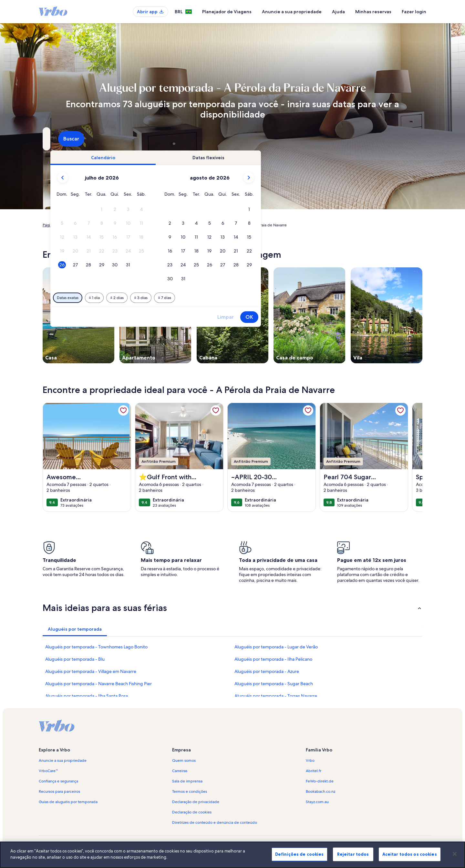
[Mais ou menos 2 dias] (228, 298)
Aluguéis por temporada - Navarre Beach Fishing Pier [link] (98, 684)
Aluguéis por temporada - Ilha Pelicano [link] (273, 659)
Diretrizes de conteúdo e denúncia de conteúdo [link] (215, 822)
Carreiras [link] (180, 771)
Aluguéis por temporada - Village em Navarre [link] (91, 671)
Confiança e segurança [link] (58, 781)
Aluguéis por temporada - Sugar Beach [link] (274, 684)
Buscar (405, 139)
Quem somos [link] (184, 760)
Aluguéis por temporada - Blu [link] (75, 659)
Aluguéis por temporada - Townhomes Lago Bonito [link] (96, 647)
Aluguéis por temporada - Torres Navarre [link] (276, 696)
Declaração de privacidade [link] (196, 802)
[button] (213, 209)
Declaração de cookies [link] (192, 812)
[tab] (214, 158)
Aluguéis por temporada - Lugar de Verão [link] (276, 647)
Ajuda (338, 12)
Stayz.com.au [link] (317, 802)
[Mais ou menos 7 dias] (276, 298)
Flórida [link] (158, 225)
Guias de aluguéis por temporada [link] (68, 802)
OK (361, 317)
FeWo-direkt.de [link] (320, 781)
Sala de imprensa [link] (187, 781)
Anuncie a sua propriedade (292, 12)
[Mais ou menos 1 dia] (206, 298)
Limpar (337, 317)
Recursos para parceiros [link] (59, 791)
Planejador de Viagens (227, 12)
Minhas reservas (373, 12)
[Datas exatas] (179, 298)
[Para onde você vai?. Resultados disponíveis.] (102, 139)
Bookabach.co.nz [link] (320, 791)
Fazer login (414, 12)
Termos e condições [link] (190, 791)
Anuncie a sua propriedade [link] (63, 760)
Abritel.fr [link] (314, 771)
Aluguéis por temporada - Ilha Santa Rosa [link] (87, 696)
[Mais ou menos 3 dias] (252, 298)
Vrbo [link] (310, 760)
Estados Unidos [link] (133, 225)
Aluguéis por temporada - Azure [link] (267, 671)
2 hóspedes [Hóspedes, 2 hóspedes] (305, 141)
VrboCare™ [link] (48, 771)
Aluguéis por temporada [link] (93, 225)
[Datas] (217, 139)
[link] (123, 410)
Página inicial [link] (54, 225)
